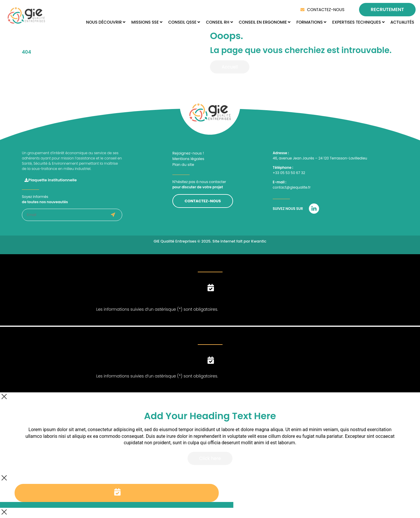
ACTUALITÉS (402, 22)
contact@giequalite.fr (292, 187)
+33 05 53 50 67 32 (289, 173)
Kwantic (259, 241)
